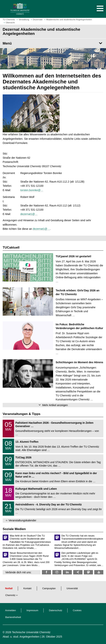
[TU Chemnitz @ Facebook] (46, 572)
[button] (96, 9)
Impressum (32, 610)
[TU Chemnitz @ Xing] (78, 572)
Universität (72, 588)
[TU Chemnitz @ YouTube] (99, 572)
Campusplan (49, 588)
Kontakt (27, 588)
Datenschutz (56, 610)
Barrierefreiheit (13, 617)
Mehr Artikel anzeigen (55, 405)
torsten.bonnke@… (32, 190)
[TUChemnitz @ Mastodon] (88, 572)
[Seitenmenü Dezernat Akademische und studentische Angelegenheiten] (53, 43)
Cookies (77, 610)
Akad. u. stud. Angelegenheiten (21, 637)
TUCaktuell (11, 247)
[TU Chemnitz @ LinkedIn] (67, 572)
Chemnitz (10, 595)
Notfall (9, 588)
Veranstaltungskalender (22, 520)
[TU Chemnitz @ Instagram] (57, 572)
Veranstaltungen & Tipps (22, 414)
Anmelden (11, 610)
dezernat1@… (29, 214)
